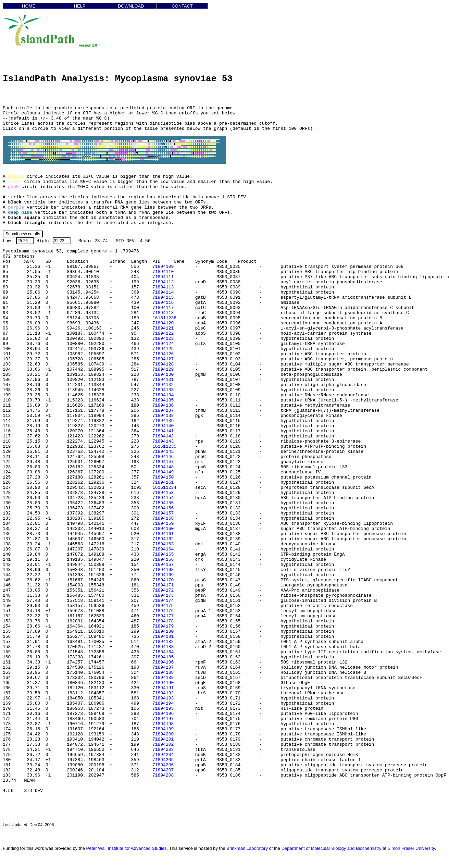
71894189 (163, 678)
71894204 (163, 755)
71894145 (163, 452)
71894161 (163, 534)
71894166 (163, 560)
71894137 (163, 411)
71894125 (163, 349)
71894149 (163, 472)
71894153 (163, 493)
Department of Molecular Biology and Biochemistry (332, 848)
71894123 (163, 339)
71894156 (163, 508)
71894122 (163, 333)
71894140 (163, 426)
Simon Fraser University (411, 848)
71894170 (163, 580)
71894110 (163, 272)
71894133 (163, 390)
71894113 (163, 287)
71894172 (163, 590)
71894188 (163, 673)
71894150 (163, 477)
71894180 (163, 631)
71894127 (163, 359)
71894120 (163, 323)
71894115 (163, 297)
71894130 (163, 375)
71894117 (163, 308)
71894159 (163, 524)
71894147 (163, 462)
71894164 (163, 549)
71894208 (163, 775)
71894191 (163, 688)
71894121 (163, 328)
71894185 (163, 657)
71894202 (163, 745)
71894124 (163, 344)
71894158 (163, 518)
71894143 (163, 441)
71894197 (163, 719)
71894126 (163, 354)
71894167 (163, 565)
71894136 (163, 405)
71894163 (163, 544)
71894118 (163, 313)
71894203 (163, 750)
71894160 (163, 529)
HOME (29, 6)
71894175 (163, 606)
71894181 (163, 637)
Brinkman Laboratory (247, 848)
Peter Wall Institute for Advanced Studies (127, 848)
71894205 (163, 760)
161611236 (164, 318)
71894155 (163, 503)
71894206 (163, 765)
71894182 (163, 642)
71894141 (163, 431)
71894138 (163, 416)
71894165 (163, 554)
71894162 (163, 539)
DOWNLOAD (131, 6)
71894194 (163, 703)
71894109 (163, 267)
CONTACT (182, 6)
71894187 (163, 667)
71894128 (163, 364)
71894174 (163, 601)
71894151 (163, 482)
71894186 (163, 662)
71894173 (163, 596)
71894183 (163, 647)
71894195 (163, 709)
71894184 (163, 652)
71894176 (163, 611)
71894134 (163, 395)
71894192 (163, 693)
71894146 (163, 457)
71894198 (163, 724)
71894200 (163, 734)
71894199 (163, 729)
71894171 (163, 585)
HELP (80, 6)
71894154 (163, 498)
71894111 (163, 277)
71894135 (163, 400)
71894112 (163, 282)
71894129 (163, 369)
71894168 (163, 570)
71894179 (163, 626)
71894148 (163, 467)
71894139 (163, 421)
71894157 (163, 513)
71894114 (163, 292)
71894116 (163, 303)
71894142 (163, 436)
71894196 (163, 714)
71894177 (163, 616)
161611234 (164, 488)
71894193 (163, 698)
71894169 (163, 575)
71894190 (163, 683)
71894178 (163, 621)
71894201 (163, 739)
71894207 (163, 770)
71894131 (163, 380)
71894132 (163, 385)
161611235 (164, 447)
